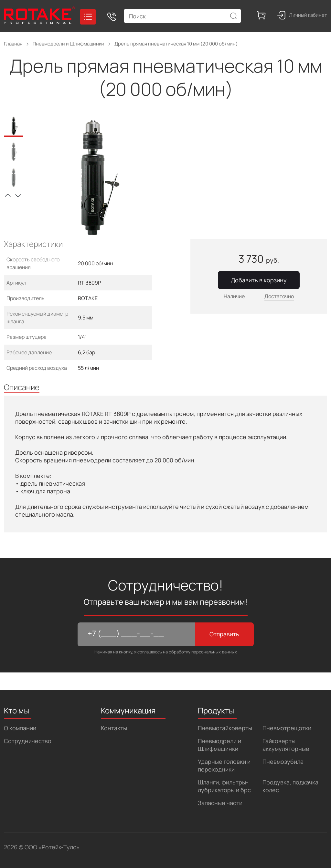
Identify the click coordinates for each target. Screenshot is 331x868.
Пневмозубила (283, 762)
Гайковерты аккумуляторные (286, 745)
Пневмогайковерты (225, 728)
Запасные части (220, 803)
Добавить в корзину (259, 280)
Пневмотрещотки (287, 728)
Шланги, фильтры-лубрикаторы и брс (224, 786)
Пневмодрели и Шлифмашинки (219, 745)
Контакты (114, 728)
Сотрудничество (28, 741)
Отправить (224, 634)
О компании (20, 728)
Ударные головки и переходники (224, 765)
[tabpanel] (96, 178)
